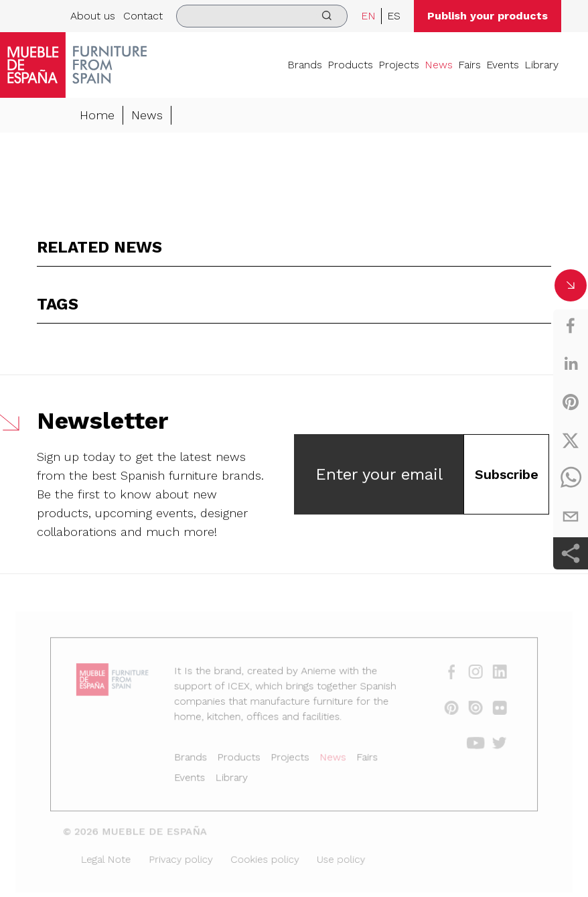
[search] (262, 16)
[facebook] (571, 326)
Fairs (469, 65)
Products (350, 65)
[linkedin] (571, 364)
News (439, 65)
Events (503, 65)
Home (97, 116)
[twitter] (571, 440)
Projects (399, 65)
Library (541, 65)
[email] (571, 516)
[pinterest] (571, 402)
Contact (143, 16)
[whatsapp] (571, 478)
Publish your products (488, 16)
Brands (305, 65)
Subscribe (507, 475)
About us (93, 16)
